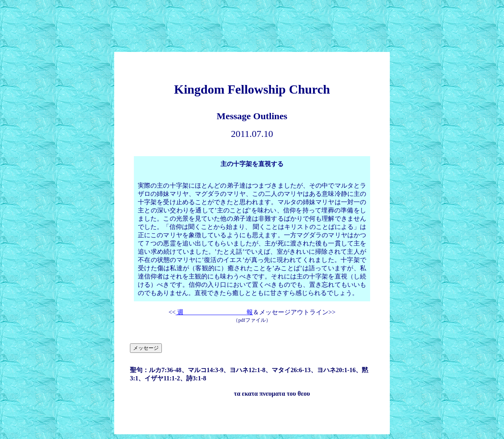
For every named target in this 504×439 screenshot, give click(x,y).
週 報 (214, 312)
